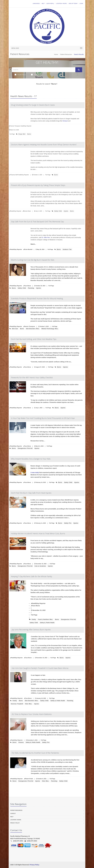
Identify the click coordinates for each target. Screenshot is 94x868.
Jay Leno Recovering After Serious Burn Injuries (31, 629)
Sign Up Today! (73, 3)
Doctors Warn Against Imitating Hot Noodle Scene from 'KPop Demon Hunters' (44, 145)
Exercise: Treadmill (17, 704)
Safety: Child (58, 211)
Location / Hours (61, 3)
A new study (35, 473)
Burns (29, 134)
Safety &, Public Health (47, 623)
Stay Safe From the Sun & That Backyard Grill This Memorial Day (37, 222)
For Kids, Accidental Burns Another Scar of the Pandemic (35, 753)
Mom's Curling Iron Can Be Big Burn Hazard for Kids (33, 260)
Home (56, 54)
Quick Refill (50, 3)
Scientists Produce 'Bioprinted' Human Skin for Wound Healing (37, 298)
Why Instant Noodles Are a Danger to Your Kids (31, 459)
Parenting (31, 288)
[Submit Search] (79, 70)
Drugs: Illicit (22, 134)
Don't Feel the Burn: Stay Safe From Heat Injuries (31, 493)
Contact (13, 813)
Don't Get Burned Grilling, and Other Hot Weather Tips (34, 339)
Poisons (21, 742)
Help (43, 3)
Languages (36, 3)
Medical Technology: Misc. (50, 329)
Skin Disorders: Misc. (33, 329)
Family (34, 619)
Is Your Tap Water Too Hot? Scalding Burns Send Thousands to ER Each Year (43, 418)
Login (81, 3)
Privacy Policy (15, 823)
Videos (35, 75)
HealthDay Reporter (38, 603)
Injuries (66, 211)
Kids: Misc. (29, 704)
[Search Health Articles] (44, 70)
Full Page (12, 134)
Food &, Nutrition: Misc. (45, 619)
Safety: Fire (68, 523)
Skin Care (15, 329)
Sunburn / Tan (67, 249)
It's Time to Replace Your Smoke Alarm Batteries (32, 714)
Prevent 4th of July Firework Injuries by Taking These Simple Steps (38, 185)
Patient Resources (66, 54)
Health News (20, 75)
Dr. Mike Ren (46, 237)
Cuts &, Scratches (40, 566)
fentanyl (65, 121)
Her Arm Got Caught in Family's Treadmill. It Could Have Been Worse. (40, 668)
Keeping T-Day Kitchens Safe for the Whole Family (32, 576)
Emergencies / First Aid (25, 448)
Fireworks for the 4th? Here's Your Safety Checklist (32, 377)
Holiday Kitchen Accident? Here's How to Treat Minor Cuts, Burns (38, 533)
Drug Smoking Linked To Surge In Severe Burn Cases (33, 105)
